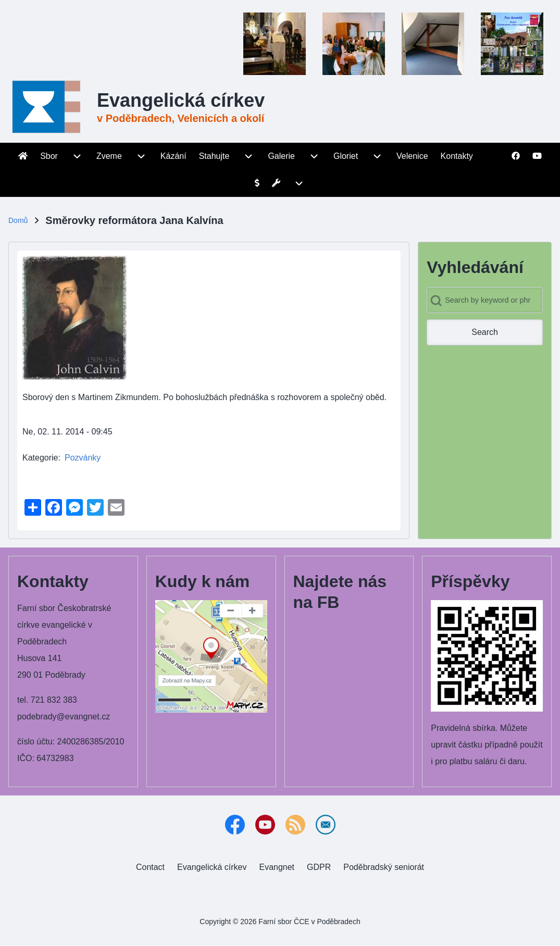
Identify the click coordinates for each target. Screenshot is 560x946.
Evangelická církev (181, 100)
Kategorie (40, 458)
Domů (18, 220)
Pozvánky (83, 458)
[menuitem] (23, 156)
